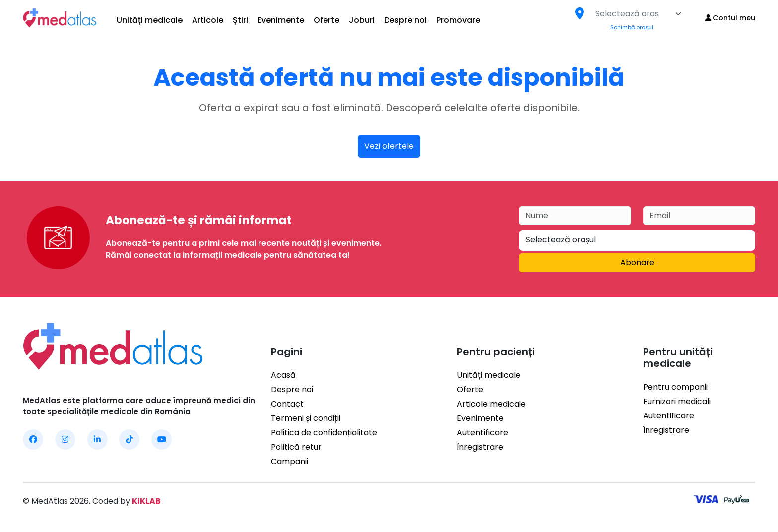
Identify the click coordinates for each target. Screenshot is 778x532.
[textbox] (627, 14)
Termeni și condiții (306, 418)
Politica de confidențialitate (324, 433)
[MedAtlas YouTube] (162, 440)
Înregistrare (480, 447)
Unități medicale (150, 20)
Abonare (637, 263)
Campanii (290, 461)
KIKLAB (146, 501)
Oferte (326, 20)
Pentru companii (675, 375)
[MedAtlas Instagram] (65, 440)
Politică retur (296, 447)
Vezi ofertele (389, 146)
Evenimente (281, 20)
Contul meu (730, 18)
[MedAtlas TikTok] (129, 440)
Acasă (283, 375)
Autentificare (483, 433)
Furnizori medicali (677, 389)
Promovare (458, 20)
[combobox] (639, 14)
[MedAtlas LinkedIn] (97, 440)
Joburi (362, 20)
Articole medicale (491, 404)
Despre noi (405, 20)
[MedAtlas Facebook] (33, 440)
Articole (208, 20)
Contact (287, 404)
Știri (240, 20)
